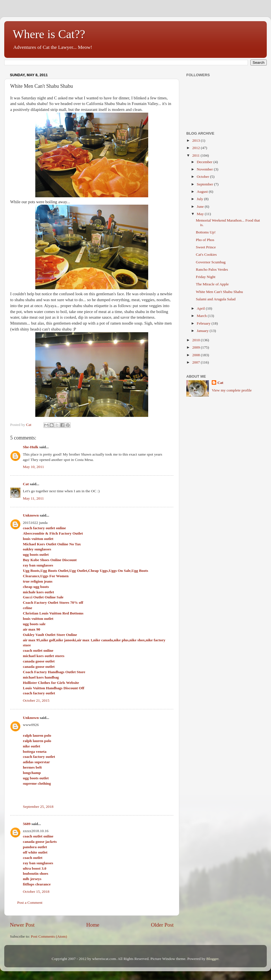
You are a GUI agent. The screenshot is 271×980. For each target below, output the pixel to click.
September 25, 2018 (38, 807)
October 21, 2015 (36, 700)
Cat (26, 484)
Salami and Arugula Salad (216, 299)
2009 (196, 347)
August (203, 192)
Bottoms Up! (206, 232)
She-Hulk (31, 447)
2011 (196, 155)
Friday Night (206, 277)
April (201, 308)
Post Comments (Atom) (49, 936)
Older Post (162, 925)
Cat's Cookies (206, 254)
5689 (27, 824)
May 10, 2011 (33, 467)
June (201, 206)
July (200, 199)
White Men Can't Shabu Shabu (219, 292)
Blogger (212, 959)
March (202, 316)
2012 (196, 148)
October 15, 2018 (36, 892)
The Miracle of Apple (212, 284)
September (205, 184)
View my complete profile (232, 390)
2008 (196, 355)
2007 (196, 362)
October (203, 177)
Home (93, 925)
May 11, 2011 (33, 498)
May (201, 214)
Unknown (31, 515)
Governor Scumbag (211, 262)
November (205, 169)
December (205, 162)
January (203, 331)
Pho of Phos (205, 240)
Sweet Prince (206, 247)
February (204, 323)
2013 (196, 140)
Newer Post (22, 925)
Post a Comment (30, 903)
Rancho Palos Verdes (212, 269)
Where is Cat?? (49, 34)
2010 (196, 340)
